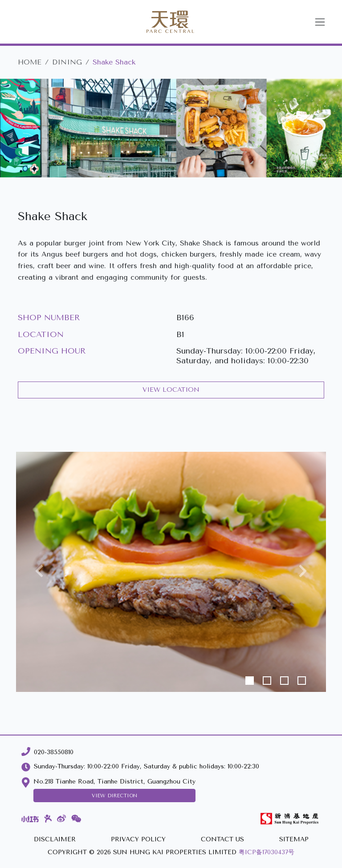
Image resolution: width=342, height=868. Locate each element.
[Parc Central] (160, 22)
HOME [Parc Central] (30, 62)
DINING (67, 62)
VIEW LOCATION (171, 390)
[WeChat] (76, 819)
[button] (39, 572)
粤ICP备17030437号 (267, 852)
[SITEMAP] (294, 840)
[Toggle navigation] (320, 22)
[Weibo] (61, 819)
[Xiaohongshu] (30, 819)
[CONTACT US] (222, 840)
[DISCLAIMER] (55, 840)
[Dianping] (48, 819)
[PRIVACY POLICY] (138, 840)
